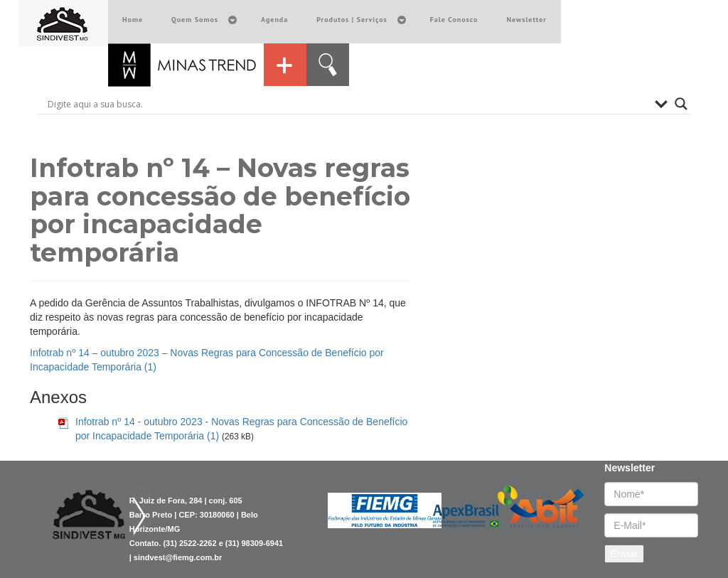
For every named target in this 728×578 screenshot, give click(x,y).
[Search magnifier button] (681, 104)
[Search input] (348, 104)
